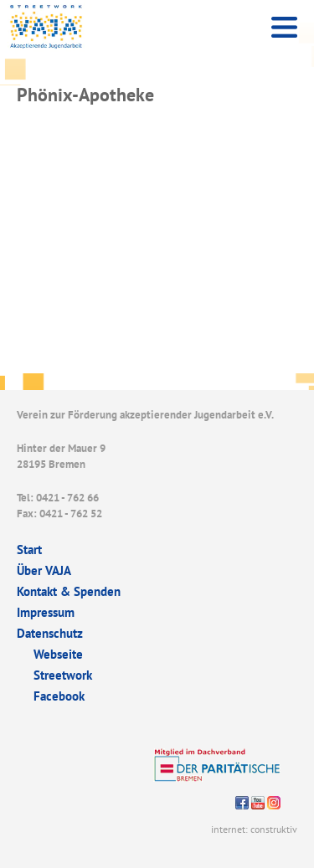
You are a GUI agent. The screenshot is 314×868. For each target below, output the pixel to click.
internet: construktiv (254, 829)
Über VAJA (44, 570)
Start (29, 550)
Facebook (59, 696)
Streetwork (63, 675)
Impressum (46, 612)
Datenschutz (50, 633)
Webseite (58, 654)
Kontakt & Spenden (69, 591)
